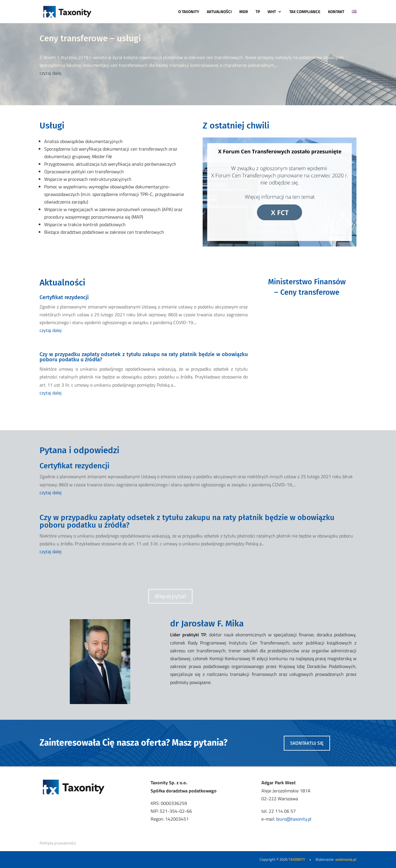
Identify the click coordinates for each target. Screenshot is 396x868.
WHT (272, 12)
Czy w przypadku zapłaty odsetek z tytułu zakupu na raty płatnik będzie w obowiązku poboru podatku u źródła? (144, 357)
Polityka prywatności (58, 843)
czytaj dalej (51, 73)
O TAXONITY (189, 12)
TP (258, 12)
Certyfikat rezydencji (64, 297)
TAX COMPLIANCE (305, 12)
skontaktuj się (307, 743)
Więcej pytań (170, 596)
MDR (244, 12)
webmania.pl (346, 859)
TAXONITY (297, 859)
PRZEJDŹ (307, 318)
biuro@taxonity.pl (294, 819)
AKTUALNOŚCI (219, 12)
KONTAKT (336, 12)
